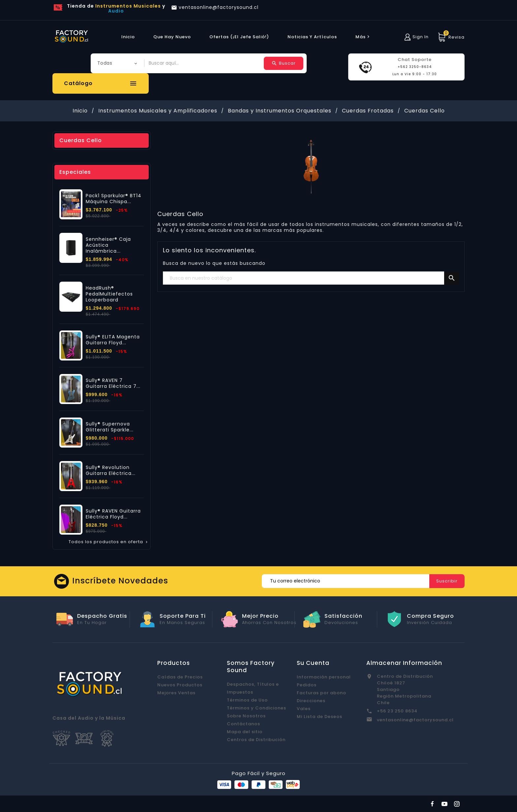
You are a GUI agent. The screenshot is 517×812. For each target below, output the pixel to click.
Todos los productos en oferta (109, 542)
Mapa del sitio (245, 732)
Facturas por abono (321, 693)
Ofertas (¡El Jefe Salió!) (239, 37)
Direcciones (311, 701)
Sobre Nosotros (246, 716)
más (363, 37)
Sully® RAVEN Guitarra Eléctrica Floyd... (113, 514)
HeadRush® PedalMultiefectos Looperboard (109, 294)
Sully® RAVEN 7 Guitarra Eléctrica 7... (113, 383)
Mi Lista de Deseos (319, 717)
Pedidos (307, 685)
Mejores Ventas (176, 693)
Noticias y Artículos (312, 37)
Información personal (324, 677)
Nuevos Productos (180, 685)
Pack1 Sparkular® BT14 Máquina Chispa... (114, 199)
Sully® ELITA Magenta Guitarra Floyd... (113, 340)
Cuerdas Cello (81, 140)
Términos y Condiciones (257, 708)
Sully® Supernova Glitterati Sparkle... (110, 427)
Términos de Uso (247, 700)
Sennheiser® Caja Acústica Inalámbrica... (108, 245)
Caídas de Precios (180, 677)
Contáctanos (243, 724)
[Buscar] (311, 278)
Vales (304, 709)
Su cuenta (313, 663)
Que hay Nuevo (172, 37)
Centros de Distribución (256, 740)
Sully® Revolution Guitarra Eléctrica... (111, 470)
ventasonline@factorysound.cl (415, 720)
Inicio (128, 37)
